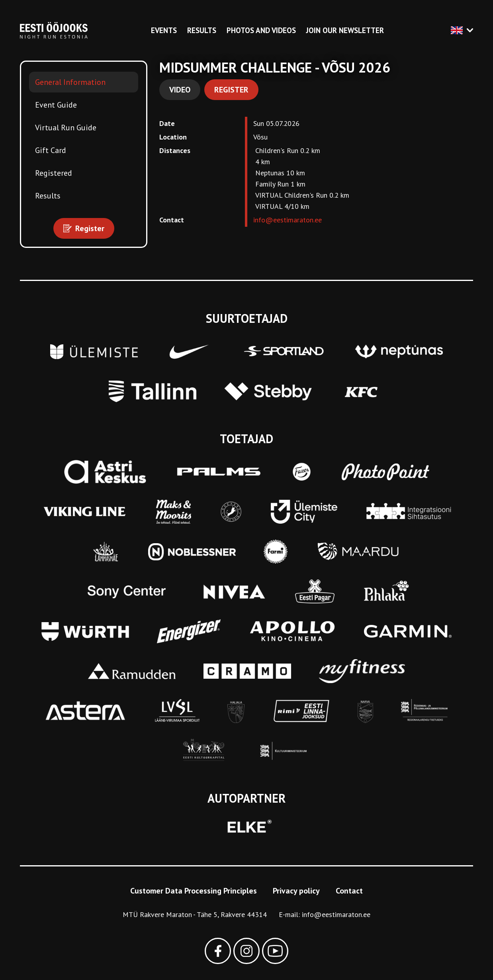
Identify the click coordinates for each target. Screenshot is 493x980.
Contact (349, 891)
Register (231, 90)
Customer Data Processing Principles (194, 891)
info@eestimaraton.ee (288, 220)
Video (180, 90)
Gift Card (51, 150)
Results (202, 30)
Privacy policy (296, 891)
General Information (70, 82)
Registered (54, 173)
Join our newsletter (345, 30)
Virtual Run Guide (66, 128)
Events (164, 30)
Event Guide (56, 105)
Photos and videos (261, 30)
